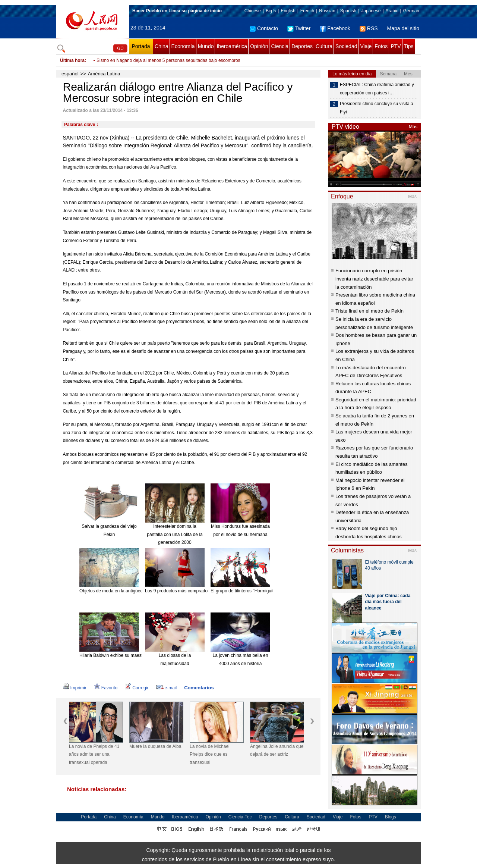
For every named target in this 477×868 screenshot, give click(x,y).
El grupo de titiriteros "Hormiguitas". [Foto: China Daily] (265, 591)
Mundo (206, 46)
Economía (183, 46)
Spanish (348, 11)
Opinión (259, 46)
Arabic (392, 11)
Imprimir (75, 688)
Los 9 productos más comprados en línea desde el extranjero (206, 591)
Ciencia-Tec (240, 817)
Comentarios (199, 688)
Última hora (72, 60)
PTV (396, 46)
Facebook (335, 28)
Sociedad (346, 46)
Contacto (264, 28)
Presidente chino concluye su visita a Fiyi (377, 108)
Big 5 (271, 11)
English (288, 11)
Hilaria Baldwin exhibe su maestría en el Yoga (125, 655)
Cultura (324, 46)
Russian (327, 11)
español (70, 74)
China (162, 46)
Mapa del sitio (403, 28)
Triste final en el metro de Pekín (369, 311)
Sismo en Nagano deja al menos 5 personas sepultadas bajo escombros (168, 60)
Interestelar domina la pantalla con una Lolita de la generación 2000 (175, 534)
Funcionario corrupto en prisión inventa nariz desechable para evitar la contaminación (374, 279)
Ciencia (280, 46)
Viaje (366, 46)
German (411, 11)
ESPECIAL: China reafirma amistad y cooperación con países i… (377, 89)
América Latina (104, 74)
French (307, 11)
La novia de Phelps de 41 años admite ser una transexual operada (94, 754)
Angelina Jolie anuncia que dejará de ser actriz (277, 751)
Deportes (302, 46)
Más (413, 127)
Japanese (371, 11)
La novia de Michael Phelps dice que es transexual (210, 754)
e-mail (167, 688)
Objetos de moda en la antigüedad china (120, 591)
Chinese (253, 11)
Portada (141, 46)
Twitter (299, 28)
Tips (409, 46)
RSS (369, 28)
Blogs (391, 817)
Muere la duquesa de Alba (155, 746)
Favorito (106, 688)
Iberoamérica (232, 46)
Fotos (381, 46)
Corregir (137, 688)
